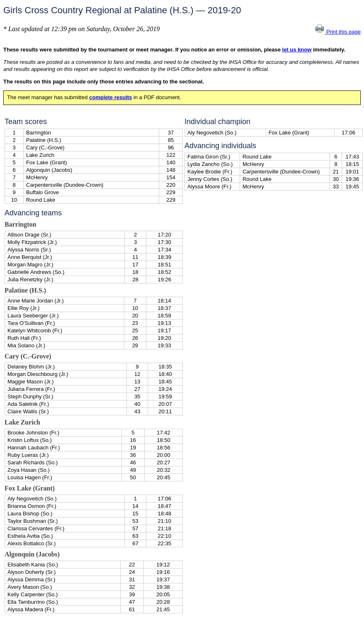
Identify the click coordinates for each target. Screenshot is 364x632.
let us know (297, 50)
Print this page (338, 32)
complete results (110, 97)
